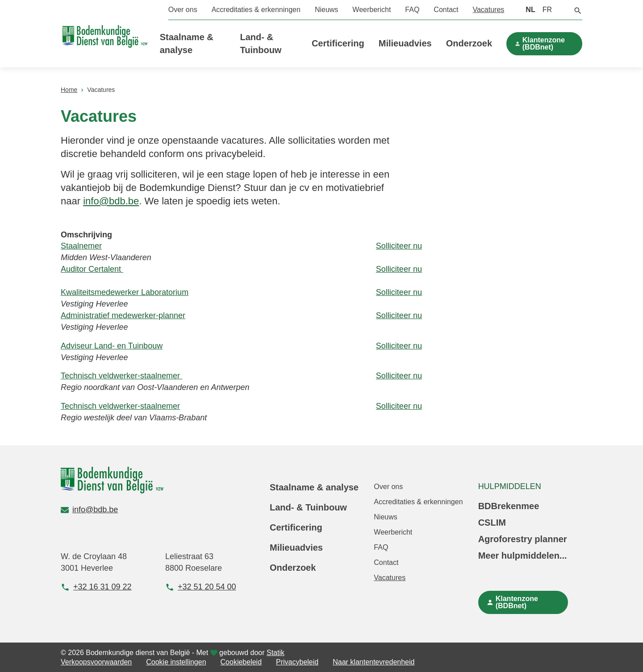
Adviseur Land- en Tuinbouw (112, 346)
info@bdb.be (111, 201)
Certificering (338, 43)
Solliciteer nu (399, 246)
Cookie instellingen (176, 662)
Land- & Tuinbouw (308, 507)
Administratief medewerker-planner (123, 315)
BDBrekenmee (509, 506)
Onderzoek (469, 43)
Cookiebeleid (241, 662)
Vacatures (488, 10)
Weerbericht (372, 10)
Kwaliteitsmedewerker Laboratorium (125, 292)
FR (547, 10)
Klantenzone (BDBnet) (544, 44)
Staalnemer (81, 246)
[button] (578, 10)
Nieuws (326, 10)
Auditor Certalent (92, 269)
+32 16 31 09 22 (96, 587)
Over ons (183, 10)
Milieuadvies (405, 43)
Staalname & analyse (314, 487)
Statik (276, 653)
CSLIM (492, 523)
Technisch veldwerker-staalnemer (121, 376)
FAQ (412, 10)
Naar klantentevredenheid (374, 662)
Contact (446, 10)
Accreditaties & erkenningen (256, 10)
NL (530, 10)
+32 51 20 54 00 (201, 587)
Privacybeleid (297, 662)
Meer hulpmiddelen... (523, 556)
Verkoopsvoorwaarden (96, 662)
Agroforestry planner (523, 539)
